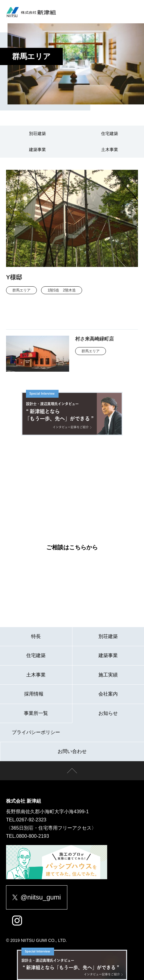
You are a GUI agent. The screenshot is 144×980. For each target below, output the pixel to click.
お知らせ (108, 713)
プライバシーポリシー (36, 732)
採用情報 (36, 694)
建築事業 (37, 150)
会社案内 (108, 694)
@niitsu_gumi (37, 897)
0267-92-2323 (31, 820)
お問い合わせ (72, 751)
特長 (36, 636)
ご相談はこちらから (72, 547)
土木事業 (110, 150)
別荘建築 (37, 133)
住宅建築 (110, 133)
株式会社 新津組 (24, 801)
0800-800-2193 (33, 836)
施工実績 (108, 675)
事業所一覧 (36, 713)
